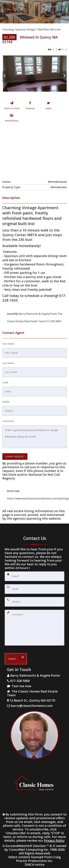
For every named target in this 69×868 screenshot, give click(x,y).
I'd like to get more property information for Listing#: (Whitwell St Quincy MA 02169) (34, 437)
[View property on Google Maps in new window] (34, 150)
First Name (8, 344)
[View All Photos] (11, 118)
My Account (51, 6)
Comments (8, 421)
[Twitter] (48, 106)
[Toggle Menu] (63, 4)
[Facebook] (30, 106)
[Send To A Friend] (12, 106)
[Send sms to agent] (9, 6)
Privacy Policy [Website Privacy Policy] (54, 840)
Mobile (6, 402)
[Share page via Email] (21, 6)
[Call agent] (4, 6)
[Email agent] (15, 6)
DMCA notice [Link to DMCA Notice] (34, 864)
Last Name (8, 363)
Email (5, 382)
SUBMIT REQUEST (15, 456)
